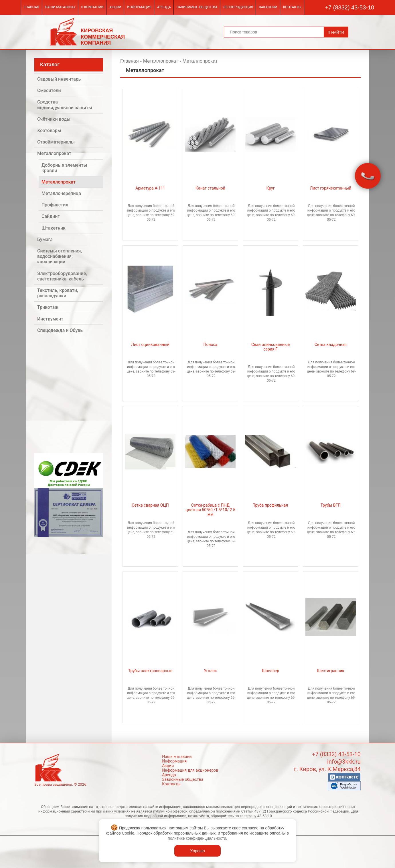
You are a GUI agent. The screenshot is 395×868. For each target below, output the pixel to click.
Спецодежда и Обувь (60, 330)
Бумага (45, 239)
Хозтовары (49, 131)
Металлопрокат (54, 153)
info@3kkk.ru (344, 762)
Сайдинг (51, 216)
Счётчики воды (54, 119)
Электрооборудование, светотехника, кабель (62, 276)
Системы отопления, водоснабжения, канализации (60, 256)
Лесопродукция (238, 7)
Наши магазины (60, 7)
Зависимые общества (197, 7)
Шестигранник (331, 671)
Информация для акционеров (190, 770)
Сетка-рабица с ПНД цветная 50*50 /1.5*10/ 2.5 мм (210, 510)
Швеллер (270, 671)
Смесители (49, 90)
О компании (92, 7)
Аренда (164, 7)
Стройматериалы (56, 142)
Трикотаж (48, 307)
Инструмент (50, 319)
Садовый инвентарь (59, 79)
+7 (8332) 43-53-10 (349, 7)
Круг (270, 188)
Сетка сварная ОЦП (150, 505)
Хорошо (197, 851)
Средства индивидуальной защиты (65, 105)
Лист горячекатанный (331, 188)
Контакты (292, 7)
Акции (115, 7)
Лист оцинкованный (150, 345)
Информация (139, 7)
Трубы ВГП (331, 505)
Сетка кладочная (331, 345)
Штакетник (54, 228)
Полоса (211, 345)
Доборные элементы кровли (64, 168)
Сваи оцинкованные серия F (270, 347)
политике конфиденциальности (197, 838)
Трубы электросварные (150, 671)
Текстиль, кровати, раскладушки (58, 293)
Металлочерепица (61, 193)
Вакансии (268, 7)
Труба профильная (270, 505)
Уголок (210, 671)
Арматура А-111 (150, 188)
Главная (31, 7)
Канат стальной (210, 188)
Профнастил (55, 205)
